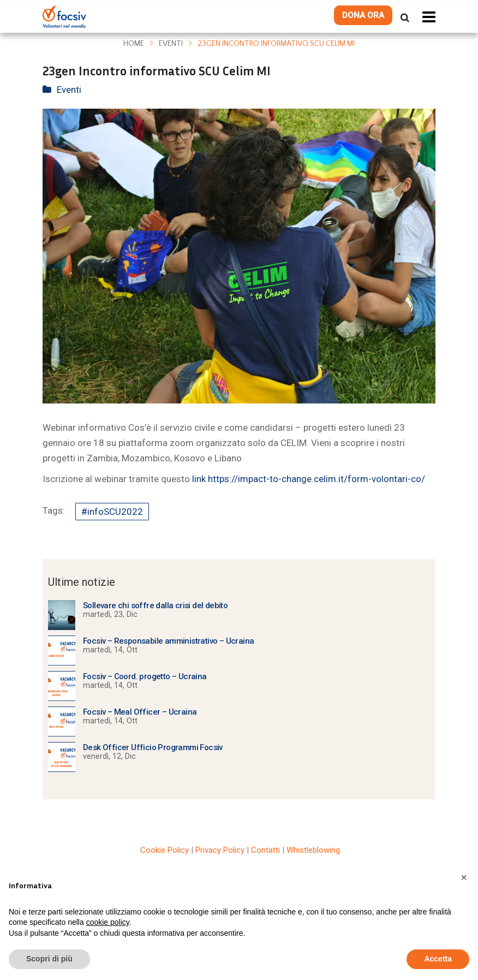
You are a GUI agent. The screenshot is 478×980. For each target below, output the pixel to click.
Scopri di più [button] (49, 959)
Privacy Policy (220, 850)
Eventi (171, 44)
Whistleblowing (313, 850)
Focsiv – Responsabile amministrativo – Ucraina (168, 641)
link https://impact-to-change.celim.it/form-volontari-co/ (309, 479)
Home (134, 44)
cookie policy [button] (108, 922)
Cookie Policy (165, 850)
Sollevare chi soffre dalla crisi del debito (155, 605)
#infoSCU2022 (112, 512)
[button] (464, 877)
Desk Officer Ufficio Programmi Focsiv (153, 747)
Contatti (265, 850)
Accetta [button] (438, 959)
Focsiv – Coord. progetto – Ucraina (145, 676)
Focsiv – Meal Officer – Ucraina (140, 712)
